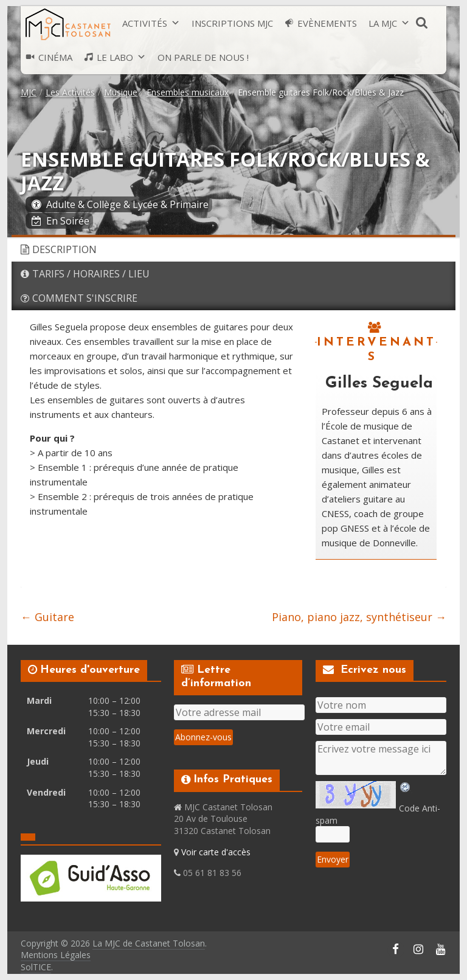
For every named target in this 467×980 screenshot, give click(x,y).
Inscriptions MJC (232, 23)
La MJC (383, 23)
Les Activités (70, 92)
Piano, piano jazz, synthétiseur (359, 617)
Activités (145, 23)
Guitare (47, 617)
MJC (29, 92)
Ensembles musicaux (188, 92)
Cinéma (55, 57)
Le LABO (115, 57)
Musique (121, 92)
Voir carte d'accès (216, 852)
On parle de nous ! (203, 57)
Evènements (327, 23)
